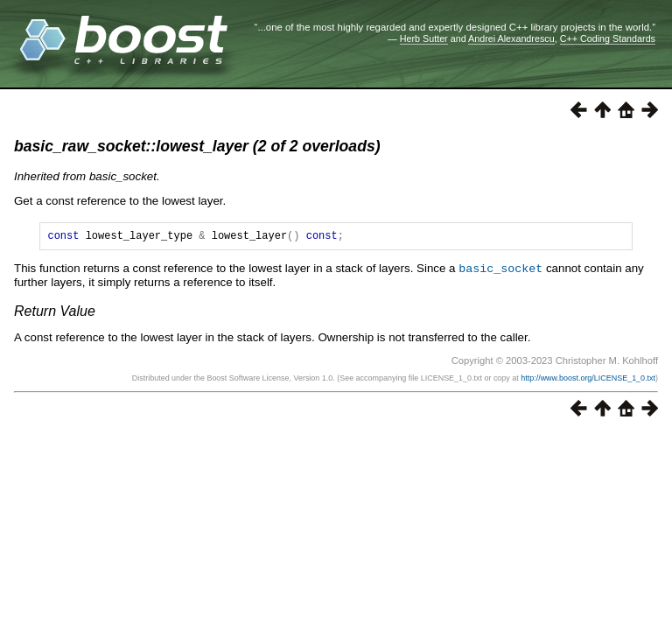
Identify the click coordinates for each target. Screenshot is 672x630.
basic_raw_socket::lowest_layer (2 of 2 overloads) (197, 146)
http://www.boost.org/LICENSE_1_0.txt (588, 380)
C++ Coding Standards (608, 38)
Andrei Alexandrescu (511, 38)
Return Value (55, 313)
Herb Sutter (424, 38)
